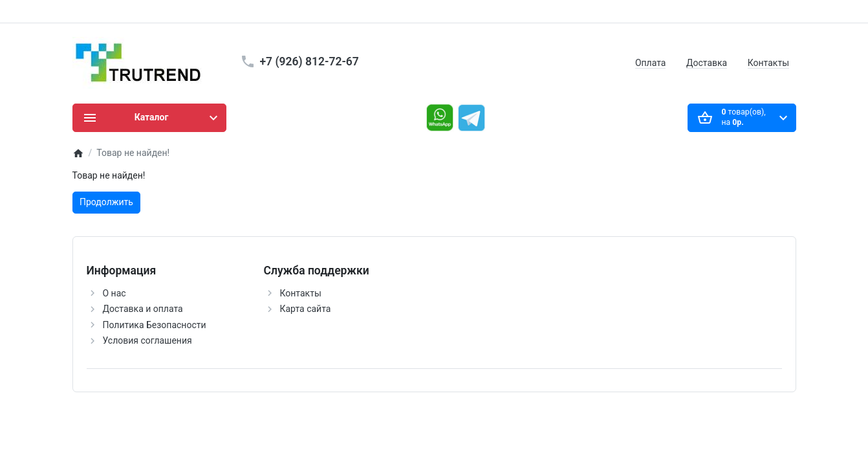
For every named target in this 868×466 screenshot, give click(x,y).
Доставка (707, 63)
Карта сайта (306, 309)
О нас (114, 293)
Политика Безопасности (155, 325)
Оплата (651, 63)
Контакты (768, 63)
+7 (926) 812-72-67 (309, 61)
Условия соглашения (147, 340)
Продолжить (106, 202)
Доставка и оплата (143, 309)
